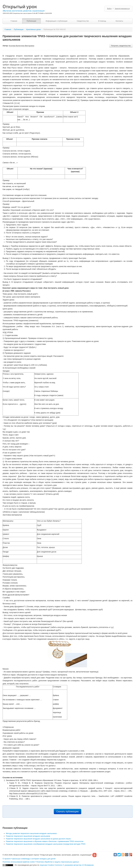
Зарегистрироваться (122, 9)
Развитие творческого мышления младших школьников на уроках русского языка (38, 839)
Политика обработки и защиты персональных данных (58, 862)
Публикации (31, 21)
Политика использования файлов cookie (19, 862)
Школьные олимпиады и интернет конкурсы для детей (34, 859)
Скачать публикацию (68, 812)
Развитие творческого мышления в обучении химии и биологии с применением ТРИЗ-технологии (45, 841)
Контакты (119, 21)
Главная (14, 21)
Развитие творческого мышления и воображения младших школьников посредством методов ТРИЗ (46, 844)
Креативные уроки (33, 29)
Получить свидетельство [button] (121, 46)
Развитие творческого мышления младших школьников (28, 836)
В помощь (102, 21)
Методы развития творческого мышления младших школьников (31, 833)
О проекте (7, 859)
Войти (109, 9)
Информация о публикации (56, 21)
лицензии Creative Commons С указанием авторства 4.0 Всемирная (67, 865)
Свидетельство (83, 21)
